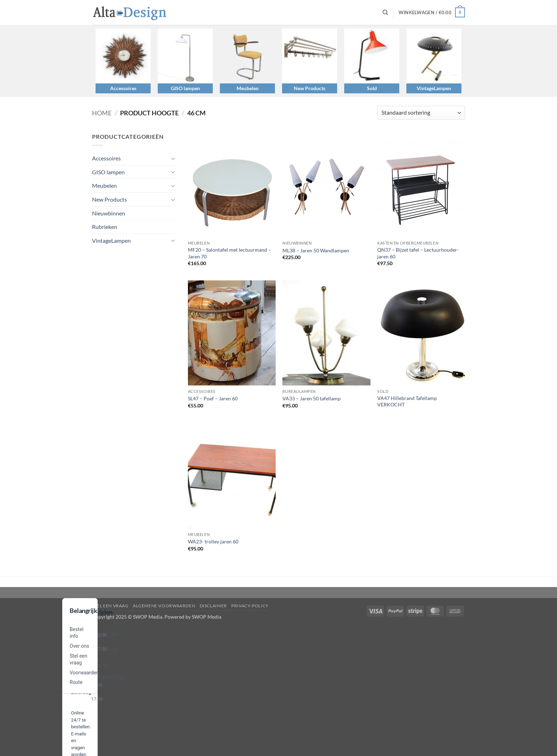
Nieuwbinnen (109, 213)
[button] (432, 12)
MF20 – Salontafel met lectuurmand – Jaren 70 (229, 253)
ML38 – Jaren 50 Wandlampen (316, 250)
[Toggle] (173, 158)
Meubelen (248, 88)
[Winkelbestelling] (421, 113)
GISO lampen (185, 88)
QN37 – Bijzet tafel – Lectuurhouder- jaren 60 (418, 253)
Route (76, 682)
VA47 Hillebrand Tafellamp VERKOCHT (407, 401)
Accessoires (123, 88)
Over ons (79, 646)
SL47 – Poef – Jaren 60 (213, 398)
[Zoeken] (385, 12)
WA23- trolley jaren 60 (213, 541)
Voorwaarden (84, 673)
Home (102, 113)
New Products (310, 88)
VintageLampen (434, 88)
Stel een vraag (110, 606)
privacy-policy (250, 606)
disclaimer (213, 606)
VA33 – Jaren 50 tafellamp (312, 398)
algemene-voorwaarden (164, 606)
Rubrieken (105, 227)
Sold (372, 88)
